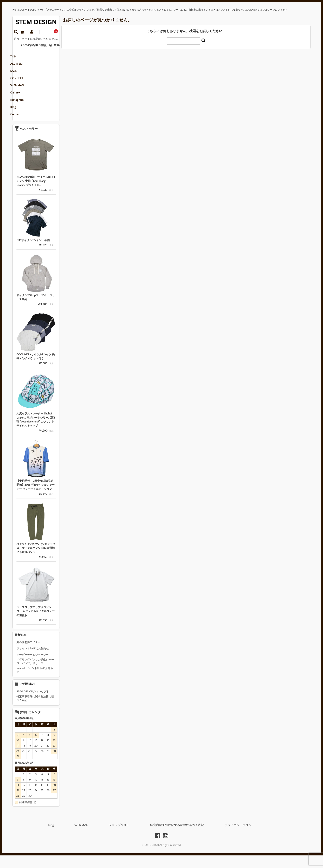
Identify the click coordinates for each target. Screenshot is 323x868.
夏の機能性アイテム (29, 655)
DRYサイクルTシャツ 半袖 (33, 253)
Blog (20, 118)
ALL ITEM (23, 66)
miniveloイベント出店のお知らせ (35, 683)
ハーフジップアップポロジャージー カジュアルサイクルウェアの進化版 (36, 624)
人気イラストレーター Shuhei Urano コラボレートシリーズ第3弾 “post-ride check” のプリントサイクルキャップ (36, 432)
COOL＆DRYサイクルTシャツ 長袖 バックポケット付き (36, 369)
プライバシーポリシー (239, 838)
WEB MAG (23, 92)
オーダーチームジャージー (33, 667)
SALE (20, 75)
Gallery (22, 101)
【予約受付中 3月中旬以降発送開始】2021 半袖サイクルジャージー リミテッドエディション (36, 498)
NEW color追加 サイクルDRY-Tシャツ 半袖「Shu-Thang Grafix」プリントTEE (36, 194)
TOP (19, 58)
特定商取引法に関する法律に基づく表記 (35, 711)
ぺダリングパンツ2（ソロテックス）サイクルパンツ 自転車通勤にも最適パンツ (36, 561)
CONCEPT (23, 84)
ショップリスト (119, 838)
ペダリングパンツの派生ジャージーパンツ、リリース (35, 674)
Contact (22, 127)
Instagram (23, 110)
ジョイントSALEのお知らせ (33, 661)
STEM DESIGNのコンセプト (33, 704)
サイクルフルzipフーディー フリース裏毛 (36, 310)
